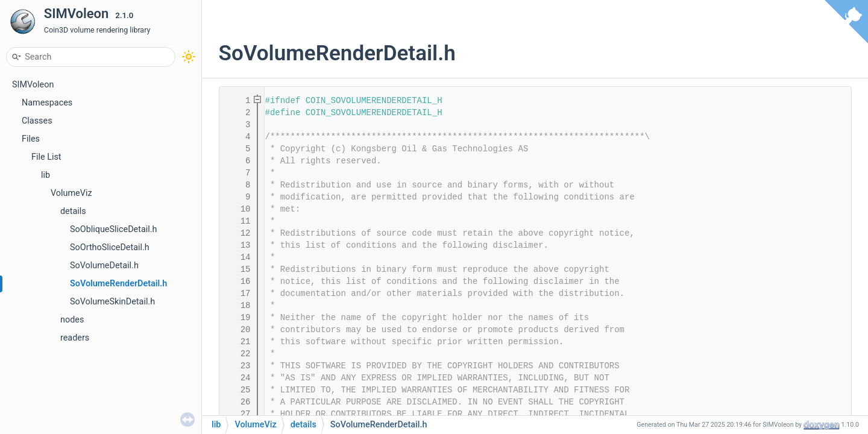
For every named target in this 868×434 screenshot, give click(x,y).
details (73, 211)
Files (31, 139)
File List (46, 157)
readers (75, 338)
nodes (72, 320)
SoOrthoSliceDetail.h (110, 247)
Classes (37, 121)
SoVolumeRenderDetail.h (118, 284)
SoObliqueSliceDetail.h (114, 229)
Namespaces (47, 103)
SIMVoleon (33, 85)
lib (46, 175)
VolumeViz (71, 193)
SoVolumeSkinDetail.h (112, 302)
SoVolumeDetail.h (104, 266)
